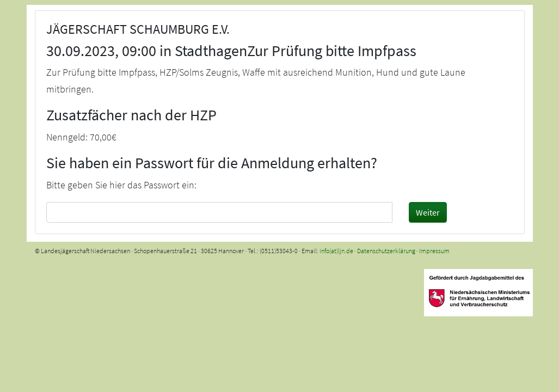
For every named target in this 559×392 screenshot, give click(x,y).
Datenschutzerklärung (386, 251)
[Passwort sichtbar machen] (383, 212)
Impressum (434, 251)
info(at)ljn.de (336, 251)
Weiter (428, 212)
